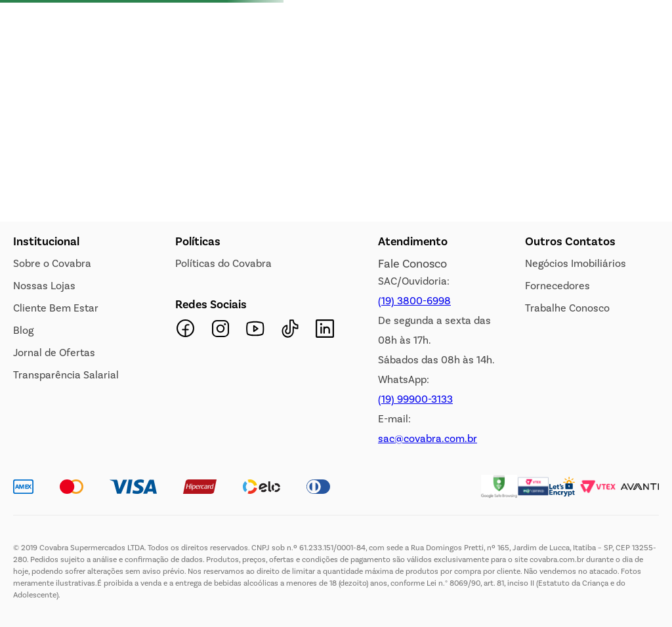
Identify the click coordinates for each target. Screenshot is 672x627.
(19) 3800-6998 (414, 301)
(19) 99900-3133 (415, 399)
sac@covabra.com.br (428, 438)
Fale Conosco (412, 264)
